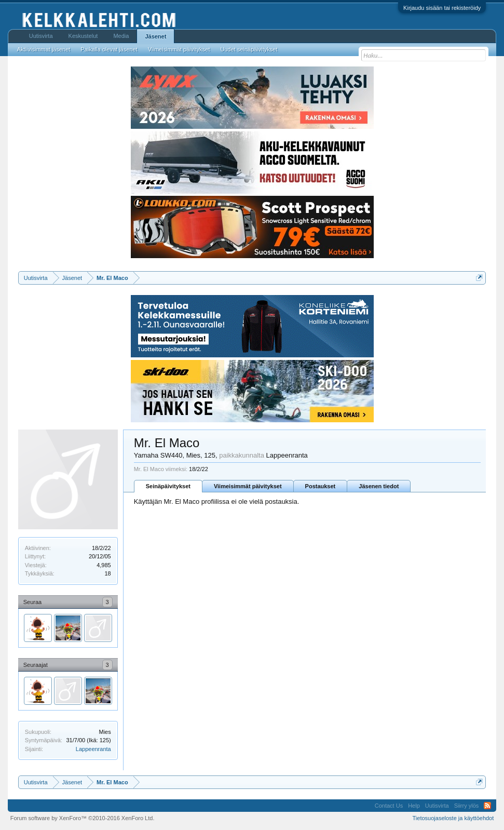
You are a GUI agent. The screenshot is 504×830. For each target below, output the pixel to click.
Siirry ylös (467, 806)
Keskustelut (83, 36)
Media (121, 36)
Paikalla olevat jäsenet (109, 49)
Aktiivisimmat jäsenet (44, 49)
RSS (487, 806)
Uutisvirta (41, 36)
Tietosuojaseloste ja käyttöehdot (453, 818)
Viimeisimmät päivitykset (248, 486)
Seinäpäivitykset (168, 486)
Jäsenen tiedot (379, 486)
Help (414, 806)
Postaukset (321, 486)
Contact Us (389, 806)
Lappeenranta (93, 749)
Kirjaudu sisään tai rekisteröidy (442, 8)
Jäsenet (155, 36)
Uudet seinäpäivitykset (249, 49)
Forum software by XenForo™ (83, 818)
